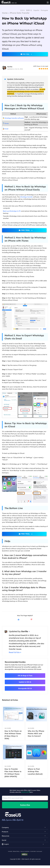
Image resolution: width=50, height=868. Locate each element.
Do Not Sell (33, 851)
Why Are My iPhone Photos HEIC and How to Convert (36, 734)
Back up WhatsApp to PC (12, 211)
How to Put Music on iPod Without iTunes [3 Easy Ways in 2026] (13, 735)
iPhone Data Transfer (20, 13)
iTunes (7, 123)
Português (44, 10)
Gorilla (10, 67)
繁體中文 (29, 10)
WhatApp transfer (26, 197)
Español (36, 10)
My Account (39, 851)
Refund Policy (16, 851)
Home (5, 13)
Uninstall (10, 851)
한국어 (23, 10)
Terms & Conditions (25, 851)
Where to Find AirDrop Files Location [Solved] (35, 771)
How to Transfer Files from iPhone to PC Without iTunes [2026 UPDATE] (13, 773)
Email (6, 129)
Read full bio (14, 652)
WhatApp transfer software (14, 118)
